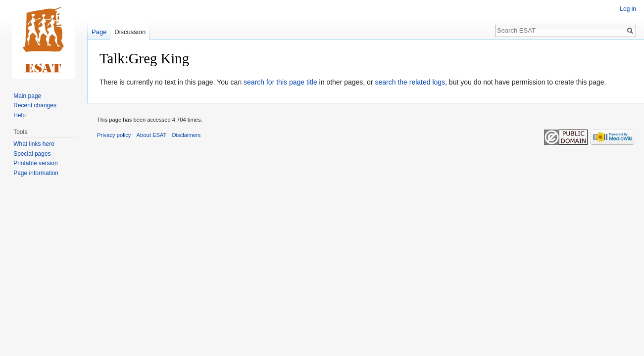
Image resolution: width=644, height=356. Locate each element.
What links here (34, 144)
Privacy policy (114, 135)
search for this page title (280, 82)
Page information (36, 173)
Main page (27, 96)
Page (99, 32)
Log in (628, 9)
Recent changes (35, 105)
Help (20, 115)
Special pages (32, 154)
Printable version (35, 163)
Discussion (130, 32)
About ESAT (152, 135)
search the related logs (410, 82)
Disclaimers (187, 135)
